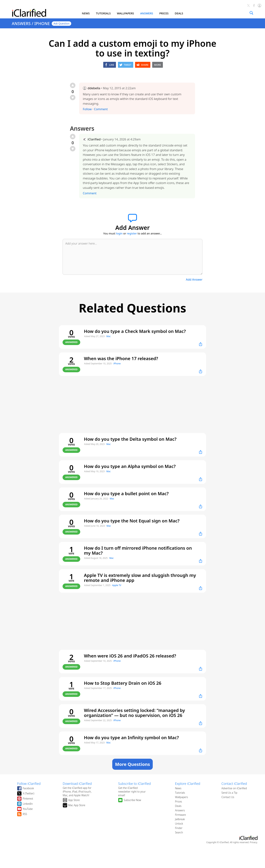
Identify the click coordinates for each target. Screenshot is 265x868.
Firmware (180, 815)
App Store (74, 800)
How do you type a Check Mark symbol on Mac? (135, 331)
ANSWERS (147, 13)
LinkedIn (28, 804)
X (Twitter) (28, 793)
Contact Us (228, 797)
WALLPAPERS (125, 13)
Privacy (253, 842)
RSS (25, 814)
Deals (178, 806)
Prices (179, 801)
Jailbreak (180, 819)
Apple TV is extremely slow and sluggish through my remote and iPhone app (140, 578)
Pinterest (28, 799)
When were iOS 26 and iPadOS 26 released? (130, 656)
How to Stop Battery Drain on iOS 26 (123, 683)
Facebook (28, 788)
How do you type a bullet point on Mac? (126, 493)
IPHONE (42, 23)
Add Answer (194, 280)
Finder (179, 828)
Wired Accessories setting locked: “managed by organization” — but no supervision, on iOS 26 (134, 713)
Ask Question (62, 23)
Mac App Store (77, 805)
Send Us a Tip (229, 793)
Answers (180, 810)
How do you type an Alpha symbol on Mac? (130, 466)
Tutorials (180, 793)
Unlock (179, 824)
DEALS (179, 13)
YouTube (28, 809)
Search (179, 832)
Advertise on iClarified (234, 788)
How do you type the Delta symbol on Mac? (130, 439)
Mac (108, 336)
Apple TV (117, 585)
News (178, 788)
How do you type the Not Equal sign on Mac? (132, 521)
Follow (87, 109)
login (119, 233)
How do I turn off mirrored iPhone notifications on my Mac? (138, 550)
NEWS (86, 13)
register (132, 233)
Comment (101, 109)
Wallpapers (181, 797)
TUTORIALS (103, 13)
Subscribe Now (132, 800)
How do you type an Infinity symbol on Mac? (131, 737)
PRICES (164, 13)
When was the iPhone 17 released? (121, 358)
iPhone (117, 364)
